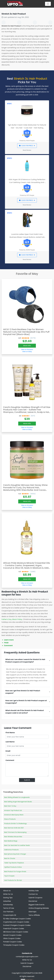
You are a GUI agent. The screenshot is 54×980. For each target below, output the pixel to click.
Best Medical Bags (11, 841)
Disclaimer (27, 966)
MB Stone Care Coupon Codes (16, 932)
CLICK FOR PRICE (27, 146)
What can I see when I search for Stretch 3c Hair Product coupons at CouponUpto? (25, 661)
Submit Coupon (27, 963)
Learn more (9, 640)
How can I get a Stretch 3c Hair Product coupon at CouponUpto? (26, 702)
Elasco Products (10, 819)
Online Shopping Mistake (39, 908)
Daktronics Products (11, 850)
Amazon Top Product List (13, 810)
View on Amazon (27, 349)
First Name (10, 733)
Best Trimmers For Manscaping (15, 832)
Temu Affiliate (34, 915)
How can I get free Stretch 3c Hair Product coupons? (23, 692)
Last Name (10, 742)
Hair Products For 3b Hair (13, 880)
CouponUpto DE (10, 915)
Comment (8, 646)
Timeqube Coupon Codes (14, 945)
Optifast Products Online (13, 867)
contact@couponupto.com (27, 957)
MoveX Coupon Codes (12, 935)
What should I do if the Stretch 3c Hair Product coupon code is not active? (25, 712)
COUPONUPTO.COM (30, 973)
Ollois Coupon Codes (12, 938)
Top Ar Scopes (9, 876)
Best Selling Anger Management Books (18, 802)
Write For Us (27, 960)
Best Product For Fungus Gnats (15, 872)
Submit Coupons (35, 898)
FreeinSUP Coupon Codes (14, 929)
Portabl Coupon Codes (13, 942)
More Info (27, 346)
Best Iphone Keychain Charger (15, 854)
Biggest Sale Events (36, 905)
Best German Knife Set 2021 (14, 828)
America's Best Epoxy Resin (14, 815)
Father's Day (7, 619)
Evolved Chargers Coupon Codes (17, 925)
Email (8, 751)
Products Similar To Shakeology (15, 824)
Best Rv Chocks (10, 858)
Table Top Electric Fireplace (14, 863)
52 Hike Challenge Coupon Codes (17, 919)
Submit (27, 780)
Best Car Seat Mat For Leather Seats (17, 845)
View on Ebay (27, 352)
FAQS (6, 643)
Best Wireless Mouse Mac (13, 837)
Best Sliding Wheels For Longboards (17, 797)
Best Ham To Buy (10, 806)
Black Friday (17, 619)
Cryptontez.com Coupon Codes (16, 922)
